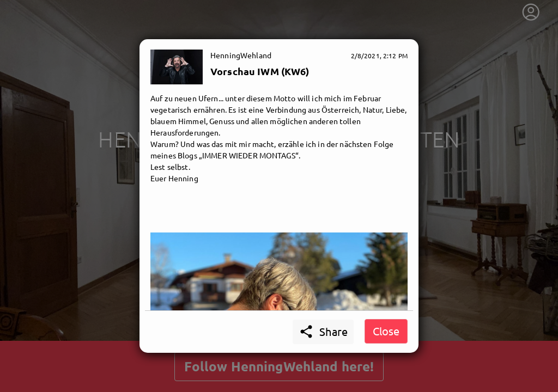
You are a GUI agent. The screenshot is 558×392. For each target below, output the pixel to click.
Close (386, 331)
